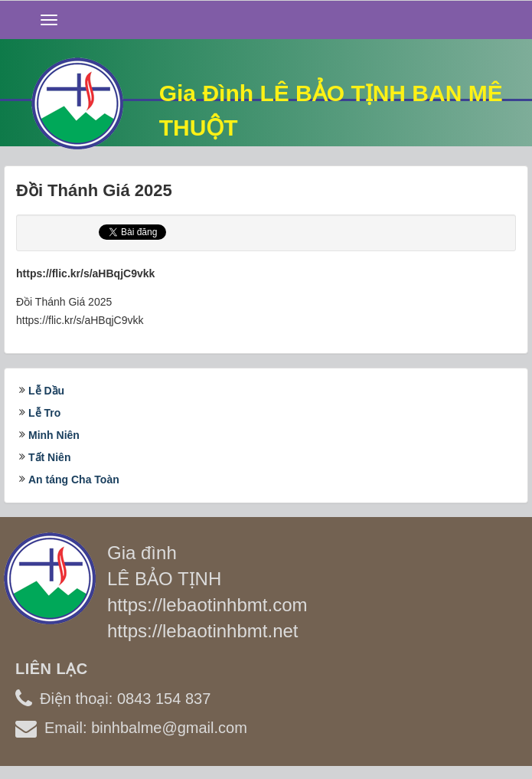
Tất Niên (49, 457)
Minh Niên (54, 435)
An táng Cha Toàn (74, 480)
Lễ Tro (44, 413)
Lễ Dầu (46, 391)
